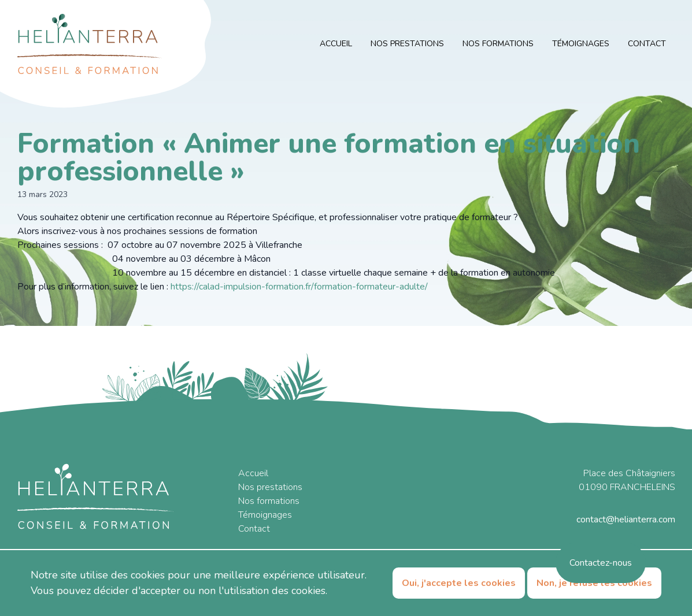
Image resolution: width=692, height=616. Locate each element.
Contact (647, 44)
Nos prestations (407, 44)
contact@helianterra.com (626, 519)
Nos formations (498, 44)
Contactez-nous (601, 563)
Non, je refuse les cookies (594, 583)
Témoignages (581, 44)
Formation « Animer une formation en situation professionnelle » (329, 157)
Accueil (336, 44)
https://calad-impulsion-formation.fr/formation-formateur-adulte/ (299, 287)
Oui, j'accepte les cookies (459, 583)
